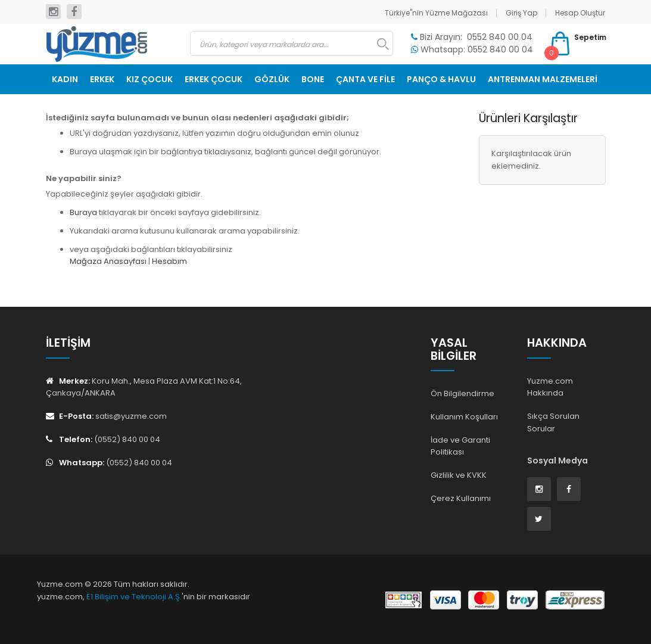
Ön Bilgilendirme (462, 393)
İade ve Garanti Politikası (460, 446)
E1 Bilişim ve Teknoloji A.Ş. (134, 597)
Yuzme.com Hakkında (550, 387)
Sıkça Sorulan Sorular (553, 422)
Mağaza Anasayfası (108, 261)
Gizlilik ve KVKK (459, 475)
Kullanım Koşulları (464, 417)
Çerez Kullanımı (461, 498)
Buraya (83, 212)
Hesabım (169, 261)
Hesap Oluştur (580, 13)
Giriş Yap (521, 13)
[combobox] (292, 43)
